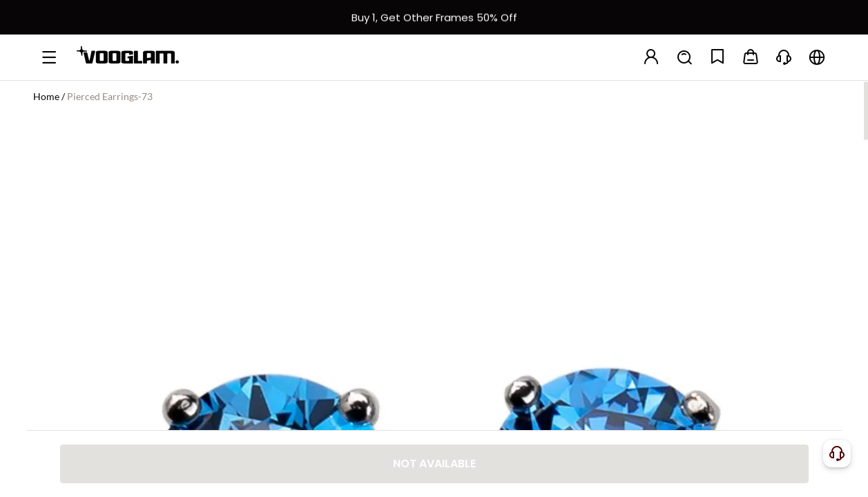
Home (46, 96)
